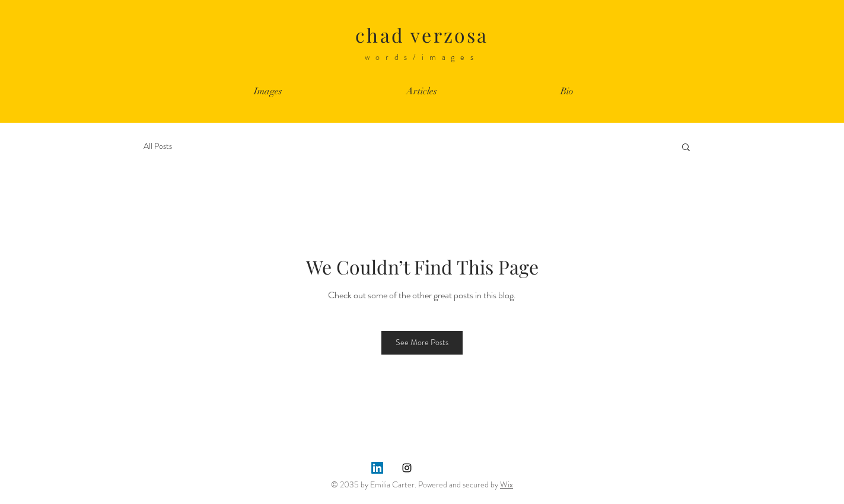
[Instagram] (407, 468)
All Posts (158, 146)
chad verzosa (422, 35)
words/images (422, 57)
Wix (507, 484)
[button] (686, 146)
